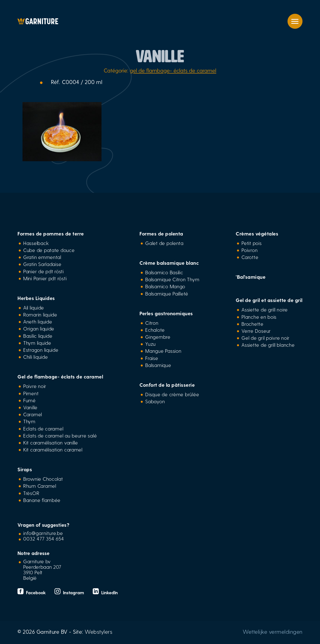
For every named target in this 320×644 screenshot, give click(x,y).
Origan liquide (39, 328)
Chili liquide (35, 357)
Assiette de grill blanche (268, 345)
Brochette (252, 324)
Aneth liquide (38, 321)
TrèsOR (31, 493)
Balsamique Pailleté (167, 293)
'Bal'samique (251, 277)
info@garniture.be (43, 533)
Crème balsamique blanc (169, 263)
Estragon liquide (41, 350)
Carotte (250, 257)
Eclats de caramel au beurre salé (60, 435)
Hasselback (36, 243)
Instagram (70, 592)
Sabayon (155, 401)
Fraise (152, 358)
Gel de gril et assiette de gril (269, 300)
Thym (29, 421)
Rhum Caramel (40, 486)
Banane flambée (42, 500)
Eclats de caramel (43, 428)
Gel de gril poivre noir (265, 338)
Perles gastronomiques (166, 313)
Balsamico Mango (165, 286)
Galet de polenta (164, 243)
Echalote (155, 330)
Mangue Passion (163, 351)
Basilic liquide (38, 336)
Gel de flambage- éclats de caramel (60, 376)
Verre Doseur (256, 331)
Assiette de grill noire (265, 309)
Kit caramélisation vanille (51, 442)
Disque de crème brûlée (172, 394)
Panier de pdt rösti (43, 271)
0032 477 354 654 (44, 538)
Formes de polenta (161, 233)
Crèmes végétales (257, 233)
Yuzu (150, 344)
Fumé (29, 400)
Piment (31, 393)
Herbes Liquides (36, 298)
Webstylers (98, 631)
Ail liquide (34, 307)
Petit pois (251, 243)
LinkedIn (105, 592)
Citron (152, 323)
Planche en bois (259, 317)
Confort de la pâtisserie (167, 385)
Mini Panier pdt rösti (45, 278)
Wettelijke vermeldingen (273, 631)
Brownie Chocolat (43, 479)
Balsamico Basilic (164, 272)
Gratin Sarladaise (42, 264)
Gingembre (158, 337)
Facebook (32, 592)
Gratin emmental (42, 257)
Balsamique (158, 365)
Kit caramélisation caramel (53, 449)
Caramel (33, 414)
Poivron (249, 250)
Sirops (25, 469)
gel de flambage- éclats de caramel (173, 70)
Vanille (30, 407)
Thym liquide (37, 343)
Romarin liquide (40, 314)
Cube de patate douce (49, 250)
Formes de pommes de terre (51, 233)
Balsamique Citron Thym (172, 279)
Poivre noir (35, 386)
